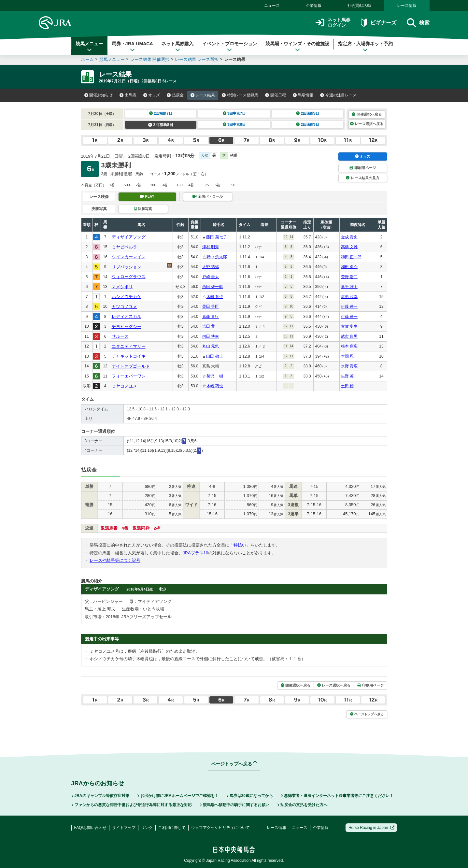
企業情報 (314, 6)
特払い (240, 545)
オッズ (152, 95)
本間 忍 (347, 356)
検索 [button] (418, 23)
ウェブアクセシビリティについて (220, 828)
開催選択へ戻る (367, 114)
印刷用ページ (362, 168)
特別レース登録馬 (240, 95)
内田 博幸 (211, 336)
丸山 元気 (211, 346)
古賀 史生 (349, 326)
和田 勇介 (349, 267)
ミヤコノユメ (124, 386)
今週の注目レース (338, 95)
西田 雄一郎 (213, 287)
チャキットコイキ (129, 356)
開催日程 (276, 95)
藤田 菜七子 (216, 237)
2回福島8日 (161, 125)
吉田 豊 (209, 326)
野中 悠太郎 (217, 257)
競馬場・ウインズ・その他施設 (297, 47)
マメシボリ (122, 287)
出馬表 (128, 95)
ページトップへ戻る (367, 714)
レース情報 (407, 6)
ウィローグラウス (129, 277)
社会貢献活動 (359, 6)
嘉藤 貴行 (211, 317)
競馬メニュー (89, 47)
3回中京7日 (234, 113)
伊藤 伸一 (349, 306)
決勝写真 (143, 209)
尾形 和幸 (349, 297)
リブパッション (127, 267)
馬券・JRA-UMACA (132, 47)
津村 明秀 (211, 247)
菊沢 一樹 (215, 376)
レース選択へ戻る (367, 124)
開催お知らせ (99, 95)
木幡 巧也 (215, 386)
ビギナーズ (379, 23)
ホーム (87, 59)
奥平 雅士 (349, 287)
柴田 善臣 (211, 306)
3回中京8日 (234, 124)
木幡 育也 (215, 297)
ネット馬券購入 (177, 47)
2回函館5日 (308, 113)
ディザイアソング (129, 237)
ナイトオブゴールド (131, 366)
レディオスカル (127, 316)
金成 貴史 (349, 237)
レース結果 (203, 95)
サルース (120, 336)
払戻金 (175, 95)
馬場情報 (303, 95)
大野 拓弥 (211, 267)
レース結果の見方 (362, 178)
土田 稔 (347, 386)
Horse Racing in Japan (371, 828)
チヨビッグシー (127, 327)
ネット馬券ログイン (333, 23)
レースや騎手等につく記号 (115, 560)
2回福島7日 (161, 113)
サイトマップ (124, 828)
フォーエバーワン (129, 376)
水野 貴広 (349, 366)
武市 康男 (349, 336)
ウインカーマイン (129, 257)
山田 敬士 (214, 356)
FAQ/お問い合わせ (90, 828)
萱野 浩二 (349, 277)
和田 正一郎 (351, 257)
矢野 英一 (349, 376)
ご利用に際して (172, 828)
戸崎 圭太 (211, 277)
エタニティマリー (129, 346)
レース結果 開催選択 (150, 59)
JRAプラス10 (195, 553)
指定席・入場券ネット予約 (365, 47)
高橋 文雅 (349, 247)
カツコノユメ (124, 307)
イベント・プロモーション (230, 47)
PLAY (147, 196)
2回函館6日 (308, 124)
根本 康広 (349, 346)
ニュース (272, 6)
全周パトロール (207, 196)
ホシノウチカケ (127, 297)
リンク (147, 828)
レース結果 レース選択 (197, 59)
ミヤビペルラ (124, 247)
